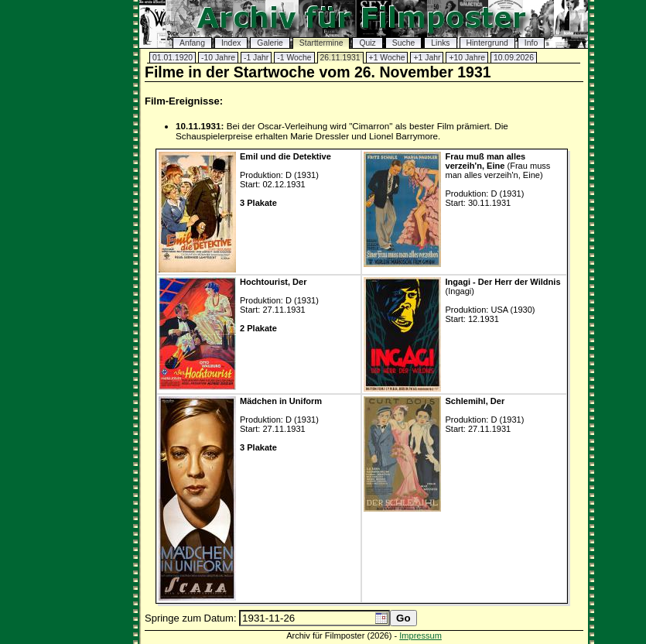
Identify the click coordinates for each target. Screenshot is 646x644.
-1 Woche (294, 58)
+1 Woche (387, 58)
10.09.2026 (514, 58)
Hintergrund (487, 43)
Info (531, 43)
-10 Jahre (218, 58)
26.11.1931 (340, 58)
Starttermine (321, 43)
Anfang (192, 43)
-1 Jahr (256, 58)
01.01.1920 (173, 58)
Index (231, 43)
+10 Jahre (467, 58)
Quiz (367, 43)
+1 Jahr (427, 58)
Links (440, 43)
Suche (403, 43)
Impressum (420, 635)
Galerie (270, 43)
